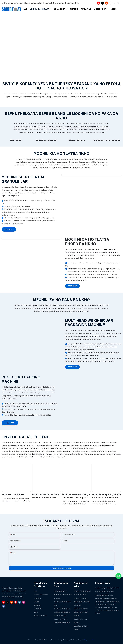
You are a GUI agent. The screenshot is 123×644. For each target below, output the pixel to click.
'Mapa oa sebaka (90, 640)
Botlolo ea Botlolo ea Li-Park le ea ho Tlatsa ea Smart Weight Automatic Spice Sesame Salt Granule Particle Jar (46, 496)
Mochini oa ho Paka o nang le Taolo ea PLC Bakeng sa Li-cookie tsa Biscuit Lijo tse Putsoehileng (76, 496)
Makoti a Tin (16, 140)
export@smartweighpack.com (110, 588)
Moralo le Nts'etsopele (13, 494)
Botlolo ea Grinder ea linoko (107, 140)
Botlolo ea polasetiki (46, 140)
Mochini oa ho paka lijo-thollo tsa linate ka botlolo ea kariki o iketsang (106, 496)
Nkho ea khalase (77, 140)
